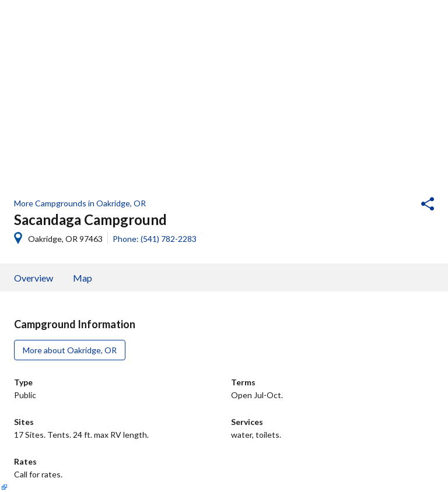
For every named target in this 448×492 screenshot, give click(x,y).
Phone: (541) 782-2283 (155, 239)
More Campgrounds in (80, 203)
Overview (34, 278)
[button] (396, 205)
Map (83, 278)
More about (70, 350)
